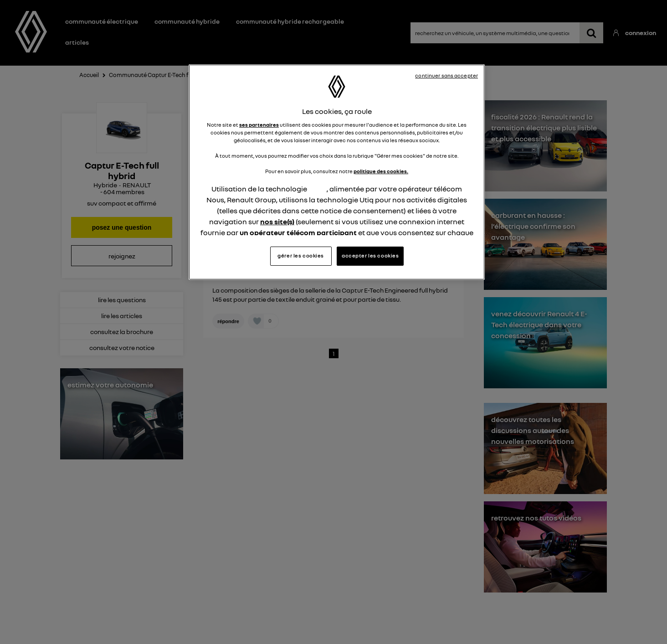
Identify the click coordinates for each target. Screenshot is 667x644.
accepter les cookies (370, 256)
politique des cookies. (381, 171)
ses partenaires (259, 125)
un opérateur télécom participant (298, 232)
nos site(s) (277, 222)
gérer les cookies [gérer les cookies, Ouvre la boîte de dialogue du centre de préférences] (301, 256)
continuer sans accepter (446, 76)
